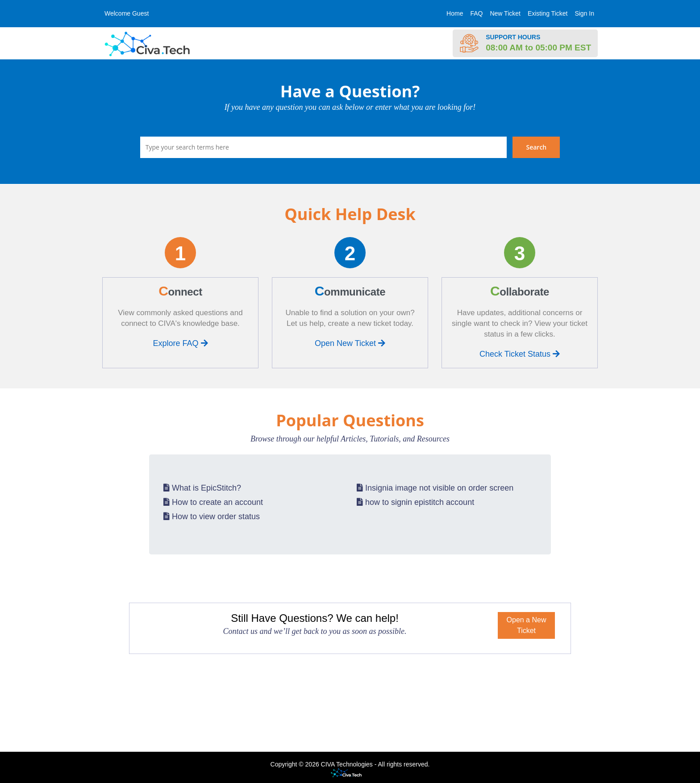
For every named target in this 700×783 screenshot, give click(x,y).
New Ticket (505, 13)
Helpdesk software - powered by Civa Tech (350, 773)
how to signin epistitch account (415, 502)
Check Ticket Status (520, 354)
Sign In (584, 13)
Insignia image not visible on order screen (435, 488)
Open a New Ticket (527, 625)
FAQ (476, 13)
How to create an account (213, 502)
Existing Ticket (548, 13)
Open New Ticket (350, 343)
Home (455, 13)
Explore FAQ (180, 343)
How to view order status (212, 516)
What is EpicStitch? (202, 488)
